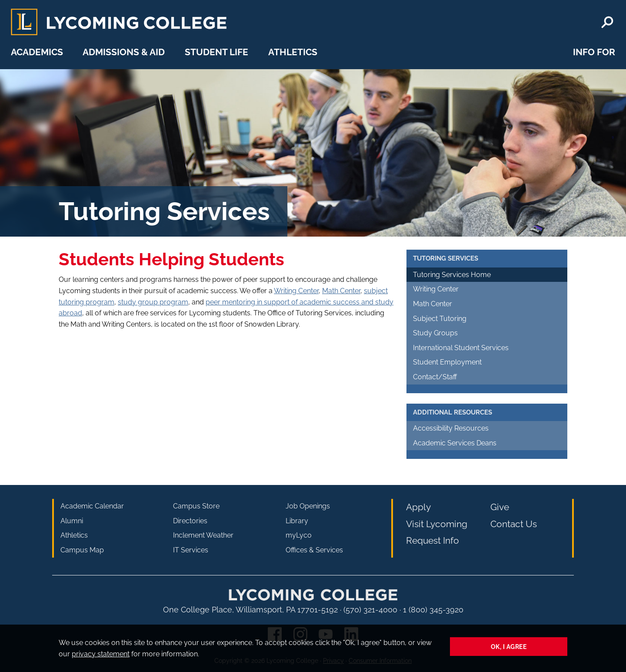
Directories (190, 521)
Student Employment (447, 362)
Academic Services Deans (455, 443)
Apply (418, 507)
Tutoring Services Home (452, 275)
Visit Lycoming (437, 524)
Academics (37, 52)
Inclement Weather (203, 535)
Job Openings (308, 506)
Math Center (341, 291)
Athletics (293, 52)
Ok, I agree (509, 647)
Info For (594, 52)
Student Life (216, 52)
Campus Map (82, 550)
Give (500, 507)
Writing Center (296, 291)
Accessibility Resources (451, 428)
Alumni (72, 521)
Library (297, 521)
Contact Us (514, 524)
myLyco (299, 535)
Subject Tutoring (440, 319)
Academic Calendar (92, 506)
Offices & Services (314, 550)
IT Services (191, 550)
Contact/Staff (435, 377)
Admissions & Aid (124, 52)
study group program (153, 302)
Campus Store (196, 506)
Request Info (433, 540)
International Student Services (461, 348)
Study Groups (435, 333)
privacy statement (101, 654)
